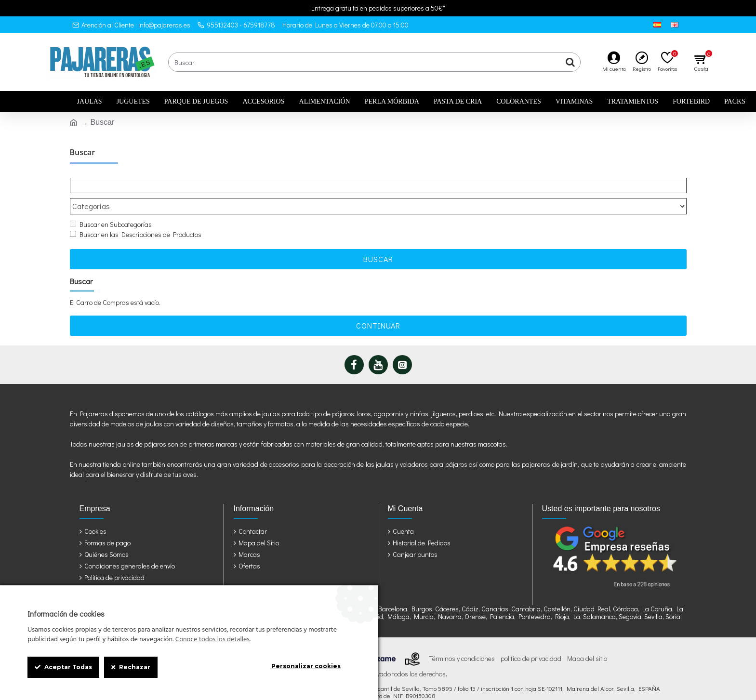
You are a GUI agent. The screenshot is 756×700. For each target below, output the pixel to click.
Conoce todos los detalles (212, 640)
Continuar (378, 307)
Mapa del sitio (587, 640)
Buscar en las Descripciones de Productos (136, 216)
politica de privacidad (531, 640)
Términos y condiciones (462, 640)
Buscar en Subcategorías (111, 206)
